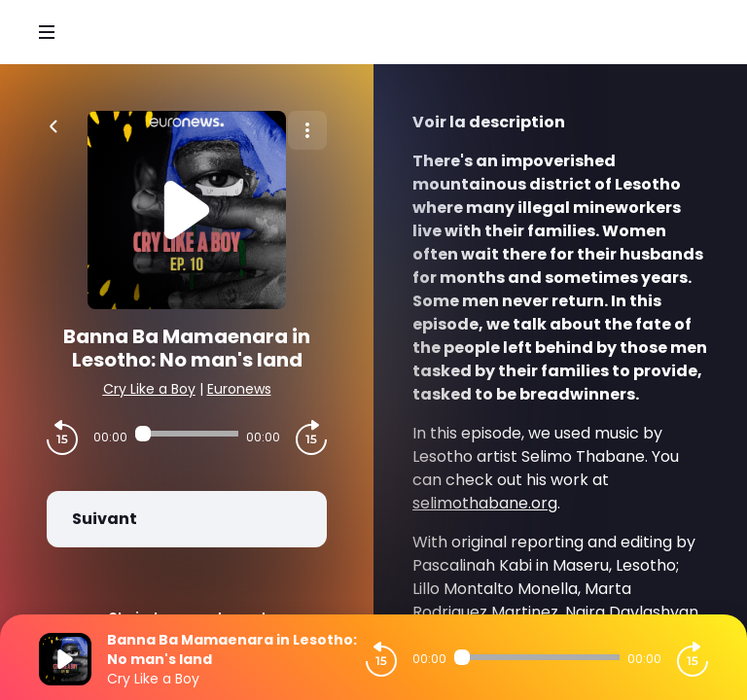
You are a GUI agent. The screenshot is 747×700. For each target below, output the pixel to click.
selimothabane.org (485, 503)
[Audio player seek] (187, 434)
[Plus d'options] (307, 130)
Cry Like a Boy (149, 389)
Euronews (239, 389)
